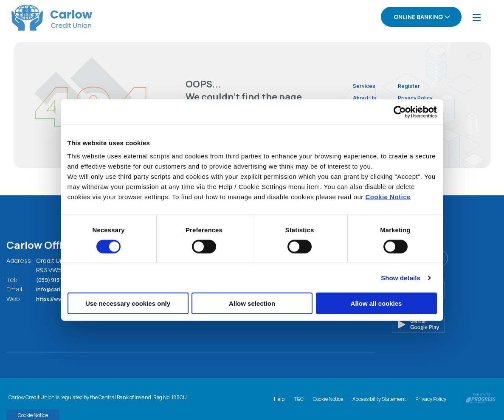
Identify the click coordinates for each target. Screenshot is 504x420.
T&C (299, 397)
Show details (401, 278)
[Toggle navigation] (476, 17)
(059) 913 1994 (59, 279)
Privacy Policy (429, 97)
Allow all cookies (376, 303)
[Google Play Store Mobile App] (436, 324)
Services (366, 85)
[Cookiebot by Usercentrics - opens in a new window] (400, 112)
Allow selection (252, 303)
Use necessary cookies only (128, 303)
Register (421, 85)
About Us (367, 97)
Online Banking (418, 17)
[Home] (40, 17)
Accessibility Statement (379, 397)
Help (279, 397)
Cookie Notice (388, 197)
